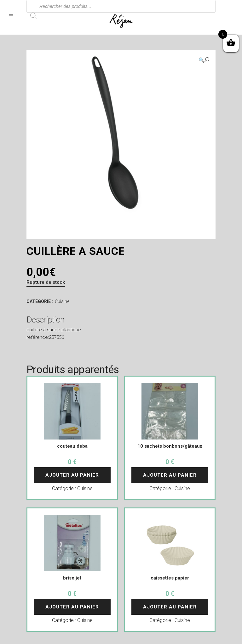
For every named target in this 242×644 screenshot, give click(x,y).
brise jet (72, 578)
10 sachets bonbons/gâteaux (170, 446)
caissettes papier (170, 578)
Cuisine (62, 301)
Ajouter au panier (72, 475)
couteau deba (72, 446)
